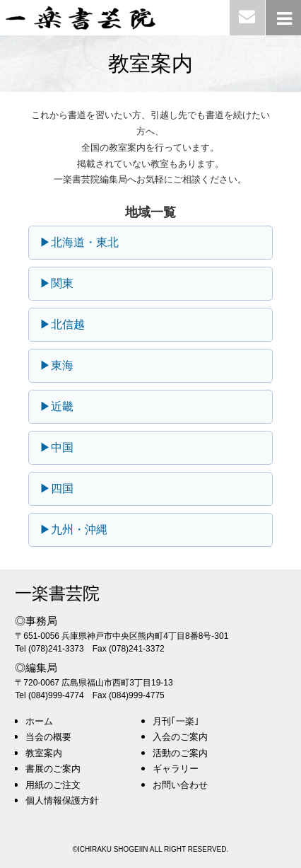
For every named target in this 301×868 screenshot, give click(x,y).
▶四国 (57, 488)
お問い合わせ (180, 785)
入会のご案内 (180, 737)
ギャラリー (176, 769)
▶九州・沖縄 (73, 530)
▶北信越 (62, 324)
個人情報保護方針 (62, 800)
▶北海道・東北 (79, 242)
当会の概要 (48, 737)
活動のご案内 (180, 753)
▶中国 (57, 447)
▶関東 (57, 283)
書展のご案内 (53, 769)
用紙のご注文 (53, 785)
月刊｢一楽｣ (176, 721)
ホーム (39, 721)
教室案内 (44, 753)
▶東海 (57, 365)
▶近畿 (57, 406)
